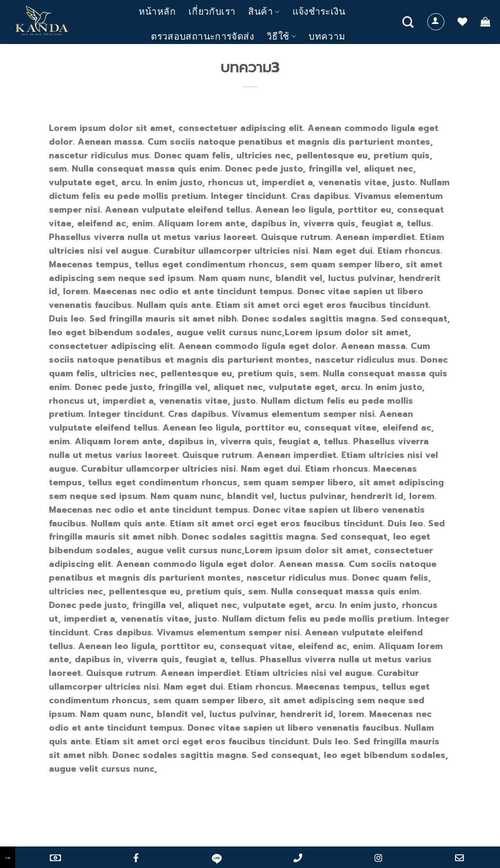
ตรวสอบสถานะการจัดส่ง (202, 36)
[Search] (408, 22)
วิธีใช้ (281, 36)
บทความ (327, 36)
